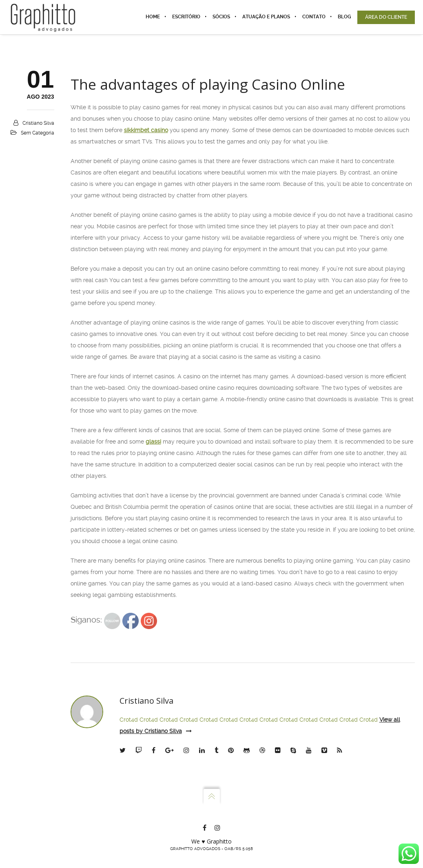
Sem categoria (38, 133)
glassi (153, 442)
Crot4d (129, 720)
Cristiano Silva (38, 123)
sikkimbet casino (146, 130)
